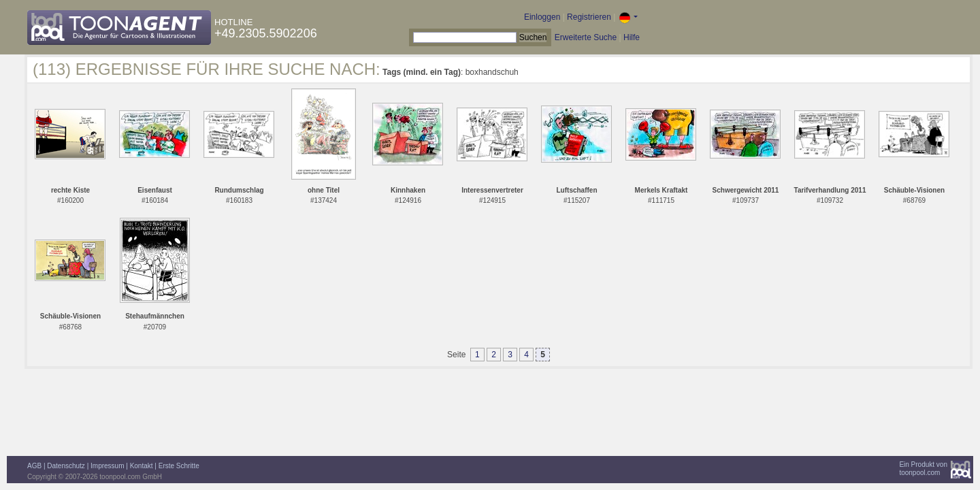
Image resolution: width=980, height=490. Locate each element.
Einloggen (542, 17)
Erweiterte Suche (586, 37)
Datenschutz (66, 466)
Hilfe (632, 37)
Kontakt (142, 466)
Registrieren (589, 17)
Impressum (107, 466)
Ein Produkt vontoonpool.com (923, 469)
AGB (34, 466)
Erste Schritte (179, 466)
